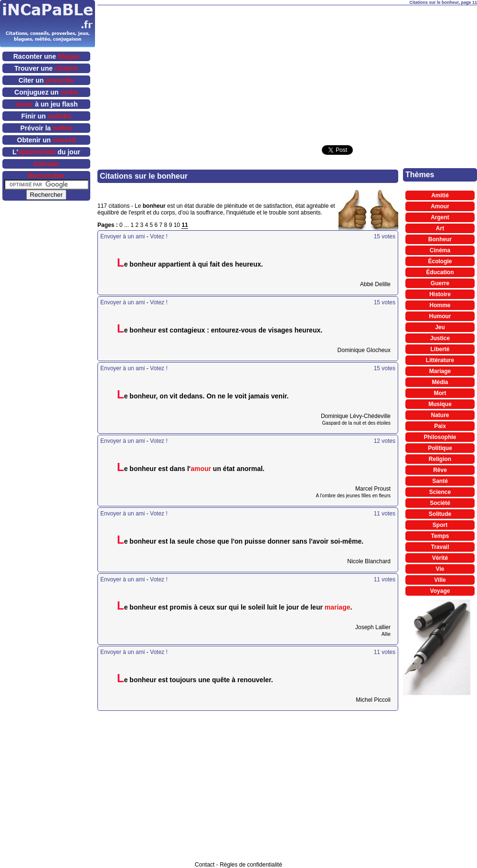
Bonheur (440, 239)
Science (440, 492)
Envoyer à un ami (122, 236)
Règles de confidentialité (251, 865)
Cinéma (440, 250)
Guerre (440, 283)
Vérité (440, 558)
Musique (440, 404)
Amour (440, 206)
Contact (205, 865)
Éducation (440, 272)
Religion (440, 459)
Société (440, 503)
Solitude (440, 514)
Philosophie (440, 437)
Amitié (440, 195)
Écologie (440, 261)
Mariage (440, 371)
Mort (440, 393)
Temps (440, 536)
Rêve (440, 470)
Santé (440, 481)
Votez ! (159, 236)
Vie (440, 569)
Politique (440, 448)
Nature (440, 415)
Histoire (440, 294)
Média (440, 382)
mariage (338, 607)
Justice (440, 338)
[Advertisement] (258, 72)
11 (185, 225)
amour (201, 469)
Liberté (440, 349)
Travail (440, 547)
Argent (440, 217)
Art (440, 228)
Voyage (440, 591)
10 (177, 225)
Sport (440, 525)
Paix (440, 426)
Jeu (440, 327)
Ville (440, 580)
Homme (440, 305)
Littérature (440, 360)
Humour (440, 316)
